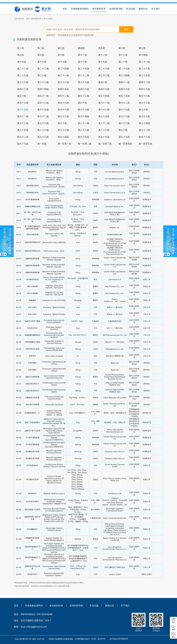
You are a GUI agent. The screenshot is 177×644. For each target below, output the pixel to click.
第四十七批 (104, 89)
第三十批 (42, 75)
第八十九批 (104, 130)
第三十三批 (104, 75)
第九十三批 (43, 137)
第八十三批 (124, 123)
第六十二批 (124, 103)
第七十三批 (63, 116)
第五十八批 (43, 103)
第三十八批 (63, 82)
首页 (65, 9)
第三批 (61, 48)
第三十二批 (84, 75)
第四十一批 (124, 82)
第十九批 (103, 62)
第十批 (61, 55)
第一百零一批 (64, 144)
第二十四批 (63, 69)
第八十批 (62, 123)
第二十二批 (23, 69)
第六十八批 (104, 110)
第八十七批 (63, 130)
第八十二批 (104, 123)
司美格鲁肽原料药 (80, 9)
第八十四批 (144, 123)
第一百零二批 (85, 144)
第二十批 (123, 62)
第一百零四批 (125, 144)
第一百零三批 (105, 144)
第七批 (142, 48)
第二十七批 (124, 69)
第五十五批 (124, 96)
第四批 (81, 48)
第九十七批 (124, 137)
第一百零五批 (146, 144)
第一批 (21, 48)
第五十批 (22, 96)
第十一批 (82, 55)
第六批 (122, 48)
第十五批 (22, 62)
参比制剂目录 (99, 9)
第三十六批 (23, 82)
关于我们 (156, 9)
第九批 (41, 55)
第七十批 (143, 110)
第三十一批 (63, 75)
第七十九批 (43, 123)
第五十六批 (144, 96)
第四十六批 (84, 89)
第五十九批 (63, 103)
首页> (29, 19)
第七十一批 (23, 116)
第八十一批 (84, 123)
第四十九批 (144, 89)
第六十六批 (63, 110)
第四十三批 (23, 89)
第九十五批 (84, 137)
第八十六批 (43, 130)
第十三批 (123, 55)
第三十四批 (124, 75)
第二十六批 (104, 69)
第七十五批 (104, 116)
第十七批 (62, 62)
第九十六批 (104, 137)
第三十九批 (84, 82)
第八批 (21, 55)
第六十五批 (43, 110)
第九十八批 (144, 137)
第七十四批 (84, 116)
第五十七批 (23, 103)
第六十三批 (144, 103)
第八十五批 (23, 130)
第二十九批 (23, 75)
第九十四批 (63, 137)
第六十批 (82, 103)
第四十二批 (144, 82)
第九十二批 (23, 137)
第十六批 (42, 62)
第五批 (102, 48)
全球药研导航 (116, 9)
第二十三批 (43, 69)
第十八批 (82, 62)
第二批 (41, 48)
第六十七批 (84, 110)
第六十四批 (48, 19)
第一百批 (42, 144)
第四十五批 (63, 89)
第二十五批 (84, 69)
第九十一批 (144, 130)
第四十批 (103, 82)
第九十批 (123, 130)
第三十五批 (144, 75)
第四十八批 (124, 89)
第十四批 (143, 55)
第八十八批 (84, 130)
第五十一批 (43, 96)
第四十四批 (43, 89)
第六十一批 (104, 103)
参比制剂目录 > (37, 19)
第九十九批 (23, 144)
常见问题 (131, 9)
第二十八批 (144, 69)
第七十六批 (124, 116)
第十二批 (103, 55)
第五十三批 (84, 96)
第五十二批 (63, 96)
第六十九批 (124, 110)
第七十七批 (144, 116)
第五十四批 (104, 96)
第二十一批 (144, 62)
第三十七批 (43, 82)
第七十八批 (23, 123)
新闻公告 (143, 9)
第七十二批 (43, 116)
